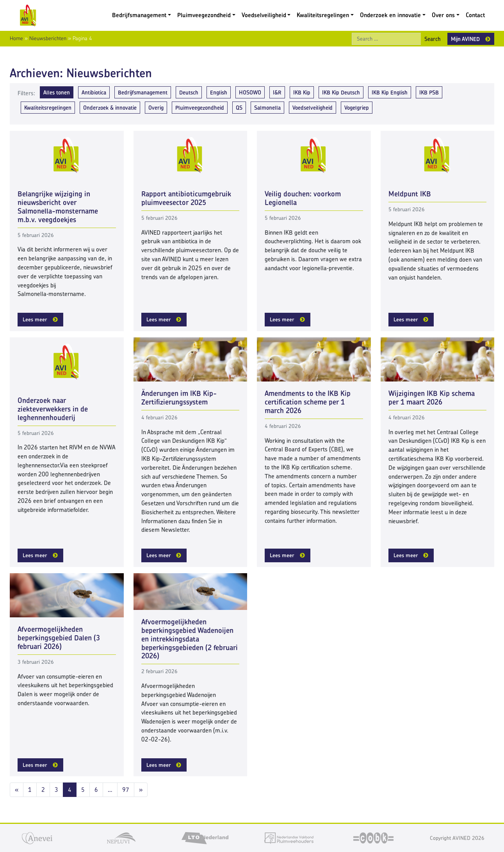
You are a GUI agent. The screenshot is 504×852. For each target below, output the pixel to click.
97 (126, 790)
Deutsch (189, 92)
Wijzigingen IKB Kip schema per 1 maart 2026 (432, 398)
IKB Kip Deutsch (341, 92)
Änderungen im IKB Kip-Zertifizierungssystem (179, 398)
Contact (475, 15)
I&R (277, 92)
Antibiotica (94, 92)
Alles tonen (57, 92)
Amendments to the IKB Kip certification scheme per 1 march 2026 (308, 402)
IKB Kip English (390, 92)
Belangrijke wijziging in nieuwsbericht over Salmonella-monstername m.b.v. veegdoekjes (58, 207)
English (219, 92)
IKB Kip (302, 92)
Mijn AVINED (465, 39)
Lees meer (35, 319)
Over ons (443, 15)
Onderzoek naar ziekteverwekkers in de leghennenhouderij (53, 409)
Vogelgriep (357, 108)
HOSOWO (250, 92)
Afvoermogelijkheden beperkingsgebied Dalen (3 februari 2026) (59, 638)
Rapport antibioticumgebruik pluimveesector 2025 (186, 198)
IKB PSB (429, 92)
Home (16, 38)
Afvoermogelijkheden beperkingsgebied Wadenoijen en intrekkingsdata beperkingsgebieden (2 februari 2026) (190, 639)
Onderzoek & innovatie (110, 108)
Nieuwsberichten (48, 38)
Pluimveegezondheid (204, 15)
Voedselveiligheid (264, 15)
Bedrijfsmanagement (139, 15)
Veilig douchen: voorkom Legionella (303, 198)
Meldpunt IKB (410, 194)
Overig (156, 108)
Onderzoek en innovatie (390, 15)
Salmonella (267, 108)
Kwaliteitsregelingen (323, 15)
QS (239, 108)
